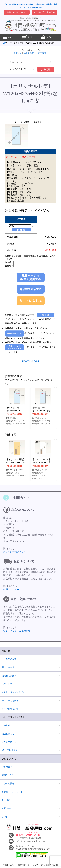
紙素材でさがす (9, 676)
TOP (4, 43)
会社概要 (6, 800)
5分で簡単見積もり (11, 750)
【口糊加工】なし (42, 169)
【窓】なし (12, 172)
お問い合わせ (8, 808)
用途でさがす (8, 667)
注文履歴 (42, 53)
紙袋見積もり (8, 734)
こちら (49, 122)
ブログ (5, 817)
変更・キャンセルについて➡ (18, 631)
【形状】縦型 (31, 165)
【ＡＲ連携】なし (38, 197)
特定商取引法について (27, 865)
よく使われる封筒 (10, 709)
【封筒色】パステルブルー (20, 183)
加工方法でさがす (10, 701)
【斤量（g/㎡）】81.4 (17, 186)
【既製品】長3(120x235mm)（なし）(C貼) (41, 411)
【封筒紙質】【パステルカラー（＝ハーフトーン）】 (29, 180)
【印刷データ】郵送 (16, 197)
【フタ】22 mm (14, 165)
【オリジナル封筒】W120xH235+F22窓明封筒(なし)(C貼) (17, 463)
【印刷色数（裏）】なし (19, 192)
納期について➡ (11, 589)
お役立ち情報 (8, 783)
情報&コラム (8, 775)
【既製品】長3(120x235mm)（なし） (15, 411)
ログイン (18, 53)
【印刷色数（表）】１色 (19, 189)
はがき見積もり (9, 742)
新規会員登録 (30, 53)
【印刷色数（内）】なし (19, 194)
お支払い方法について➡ (16, 552)
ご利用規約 (8, 865)
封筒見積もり (8, 725)
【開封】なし (13, 175)
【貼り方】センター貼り (19, 169)
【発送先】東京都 (15, 201)
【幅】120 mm (14, 162)
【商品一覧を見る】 (30, 361)
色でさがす (7, 684)
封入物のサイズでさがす (13, 692)
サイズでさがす (9, 659)
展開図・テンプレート (12, 792)
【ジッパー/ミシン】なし (33, 172)
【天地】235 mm (32, 162)
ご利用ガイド (8, 767)
